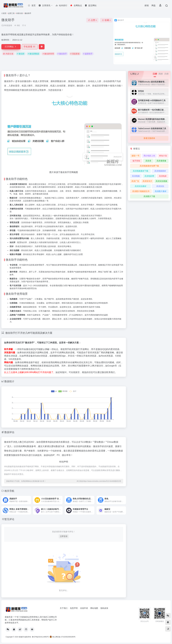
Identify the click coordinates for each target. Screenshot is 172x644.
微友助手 (11, 75)
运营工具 (11, 13)
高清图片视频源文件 (141, 191)
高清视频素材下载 (141, 171)
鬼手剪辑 (136, 161)
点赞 (92, 20)
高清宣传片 (147, 181)
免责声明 (74, 608)
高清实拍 (160, 186)
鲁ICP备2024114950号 (40, 637)
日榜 (155, 74)
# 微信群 (21, 54)
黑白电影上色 (149, 156)
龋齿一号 (136, 156)
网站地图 (94, 608)
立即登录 (64, 536)
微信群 (27, 81)
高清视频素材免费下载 (149, 166)
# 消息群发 (75, 54)
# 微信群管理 (48, 54)
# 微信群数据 (34, 54)
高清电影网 (149, 176)
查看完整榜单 (149, 138)
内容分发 (20, 13)
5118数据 (86, 442)
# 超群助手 (88, 54)
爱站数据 (99, 442)
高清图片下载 (149, 196)
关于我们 (64, 608)
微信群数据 (36, 198)
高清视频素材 (160, 171)
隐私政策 (104, 608)
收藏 (106, 20)
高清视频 (136, 176)
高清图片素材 (161, 191)
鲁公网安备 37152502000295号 (63, 637)
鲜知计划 (163, 156)
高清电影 (163, 176)
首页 (5, 13)
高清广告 (135, 181)
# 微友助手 (62, 54)
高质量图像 (161, 161)
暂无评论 (9, 519)
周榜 (161, 74)
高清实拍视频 (161, 181)
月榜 (166, 74)
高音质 (148, 161)
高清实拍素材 (141, 186)
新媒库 (21, 637)
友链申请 (84, 608)
